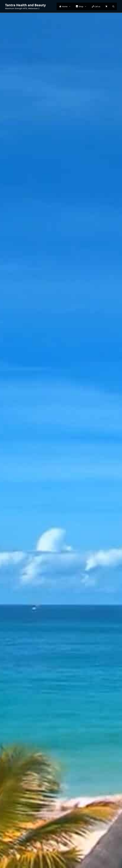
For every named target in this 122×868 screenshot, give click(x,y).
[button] (113, 6)
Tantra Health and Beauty (25, 5)
